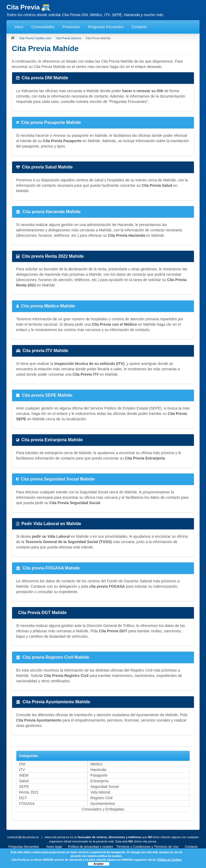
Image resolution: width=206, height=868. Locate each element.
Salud (24, 781)
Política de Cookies (170, 860)
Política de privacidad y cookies (91, 847)
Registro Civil (101, 798)
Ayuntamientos (103, 804)
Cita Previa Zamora (69, 38)
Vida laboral (100, 792)
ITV (22, 770)
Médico (96, 764)
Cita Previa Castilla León (35, 38)
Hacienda (98, 770)
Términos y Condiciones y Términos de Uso (147, 847)
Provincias (71, 27)
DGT (23, 798)
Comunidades (43, 27)
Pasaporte (99, 775)
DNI (22, 764)
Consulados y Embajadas (103, 809)
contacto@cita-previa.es (23, 837)
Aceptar (99, 864)
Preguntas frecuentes (106, 27)
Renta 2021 (29, 792)
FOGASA (27, 804)
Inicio (19, 27)
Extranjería (100, 781)
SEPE (24, 787)
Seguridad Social (105, 787)
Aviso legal (54, 847)
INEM (24, 775)
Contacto (139, 27)
